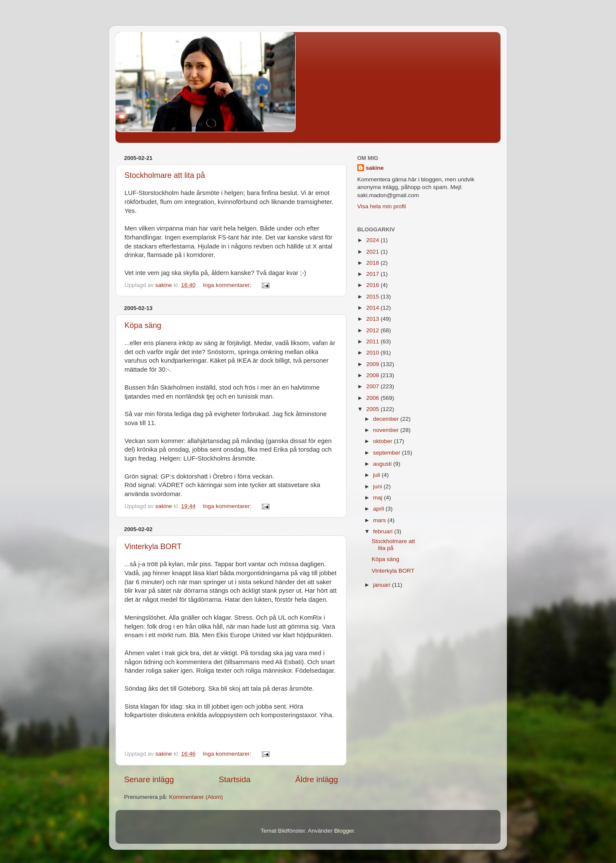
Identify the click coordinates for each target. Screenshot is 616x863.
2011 (373, 341)
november (387, 430)
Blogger (344, 831)
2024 (373, 240)
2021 (373, 252)
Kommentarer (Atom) (196, 797)
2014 (373, 308)
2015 (373, 297)
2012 (373, 330)
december (387, 419)
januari (382, 585)
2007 (373, 386)
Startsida (235, 779)
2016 (373, 285)
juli (377, 475)
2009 (373, 364)
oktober (384, 441)
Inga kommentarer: (228, 285)
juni (378, 486)
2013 (373, 319)
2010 (373, 353)
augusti (383, 464)
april (379, 509)
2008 (373, 375)
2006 (373, 398)
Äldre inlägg (317, 779)
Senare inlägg (149, 779)
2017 (373, 274)
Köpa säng (143, 325)
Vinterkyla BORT (153, 547)
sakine (375, 168)
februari (384, 531)
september (388, 453)
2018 (373, 263)
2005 (373, 409)
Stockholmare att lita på (165, 175)
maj (379, 498)
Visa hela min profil (382, 206)
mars (380, 520)
